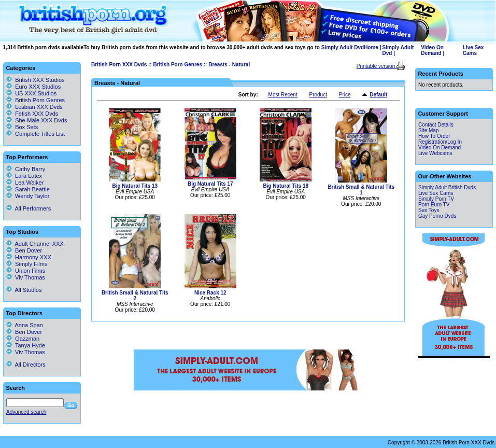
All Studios (24, 290)
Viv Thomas (26, 277)
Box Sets (26, 127)
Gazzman (23, 339)
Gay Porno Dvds (437, 216)
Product (318, 95)
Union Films (26, 271)
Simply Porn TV (436, 199)
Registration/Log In (440, 142)
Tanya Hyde (26, 345)
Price (345, 95)
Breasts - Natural (229, 65)
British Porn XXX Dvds (119, 65)
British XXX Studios (40, 80)
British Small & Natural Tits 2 (135, 296)
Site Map (428, 130)
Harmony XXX (29, 257)
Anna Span (25, 325)
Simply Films (27, 264)
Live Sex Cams (473, 50)
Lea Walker (25, 183)
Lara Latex (24, 176)
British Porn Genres (177, 65)
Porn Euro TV (434, 205)
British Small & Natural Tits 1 (361, 190)
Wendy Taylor (28, 196)
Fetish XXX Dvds (37, 114)
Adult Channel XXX (35, 244)
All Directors (26, 365)
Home (371, 47)
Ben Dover (24, 250)
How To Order (434, 136)
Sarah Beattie (28, 189)
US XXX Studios (36, 93)
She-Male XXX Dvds (41, 120)
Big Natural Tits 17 (210, 184)
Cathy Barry (26, 169)
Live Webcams (435, 153)
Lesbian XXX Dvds (39, 107)
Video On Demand (432, 50)
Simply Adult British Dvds (447, 187)
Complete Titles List (36, 134)
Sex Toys (429, 210)
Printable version (377, 66)
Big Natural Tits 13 (135, 186)
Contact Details (436, 125)
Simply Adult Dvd (343, 47)
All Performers (29, 208)
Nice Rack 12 (210, 293)
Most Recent (283, 95)
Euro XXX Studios (38, 87)
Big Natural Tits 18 (286, 186)
